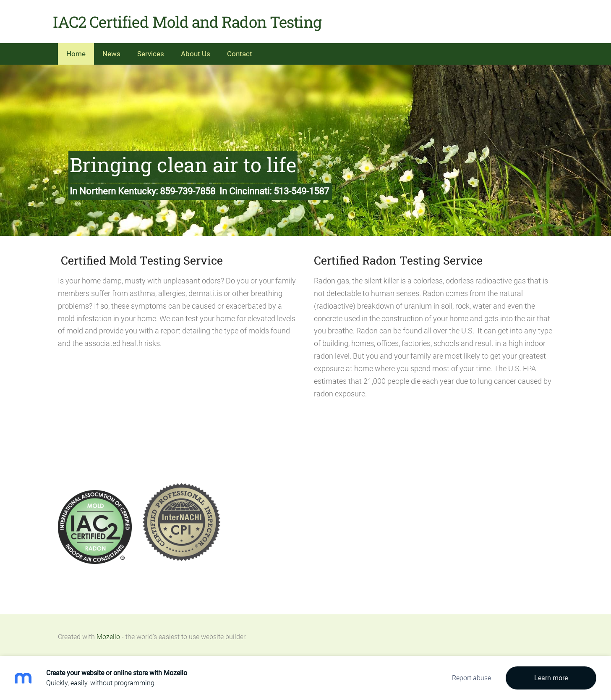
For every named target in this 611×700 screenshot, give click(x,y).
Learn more (551, 678)
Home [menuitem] (76, 50)
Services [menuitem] (151, 50)
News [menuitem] (111, 50)
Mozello (108, 633)
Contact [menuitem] (240, 50)
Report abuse (471, 678)
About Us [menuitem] (196, 50)
